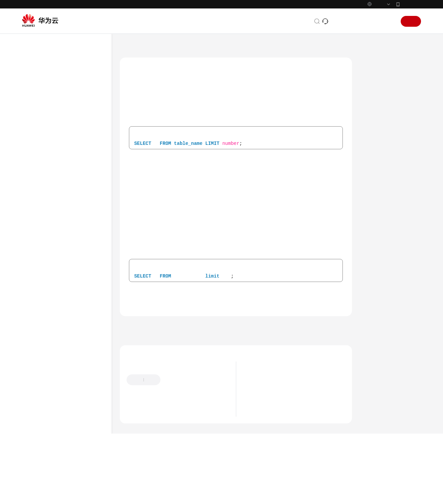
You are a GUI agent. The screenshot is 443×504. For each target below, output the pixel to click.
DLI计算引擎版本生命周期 (277, 425)
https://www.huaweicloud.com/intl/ (143, 7)
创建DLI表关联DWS (75, 157)
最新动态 (259, 405)
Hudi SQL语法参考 (54, 376)
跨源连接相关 (56, 108)
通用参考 (38, 483)
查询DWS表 (68, 181)
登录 (388, 36)
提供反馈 (177, 415)
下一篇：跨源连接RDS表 (321, 362)
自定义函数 (53, 303)
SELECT (50, 327)
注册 (411, 36)
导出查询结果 (56, 96)
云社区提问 (175, 448)
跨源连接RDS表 (64, 193)
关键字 (374, 110)
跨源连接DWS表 (65, 145)
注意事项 (377, 126)
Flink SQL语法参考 (54, 364)
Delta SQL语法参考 (54, 388)
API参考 (37, 401)
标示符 (49, 340)
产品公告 (259, 415)
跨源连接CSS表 (64, 206)
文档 (338, 36)
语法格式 (377, 94)
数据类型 (51, 291)
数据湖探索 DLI (163, 61)
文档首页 (129, 61)
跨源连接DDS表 (64, 230)
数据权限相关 (56, 279)
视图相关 (51, 254)
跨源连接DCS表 (64, 218)
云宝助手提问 (141, 448)
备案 (353, 36)
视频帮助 (38, 450)
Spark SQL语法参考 (207, 61)
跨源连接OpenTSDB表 (71, 133)
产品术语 (38, 495)
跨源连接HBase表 (67, 120)
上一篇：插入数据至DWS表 (154, 362)
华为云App (411, 18)
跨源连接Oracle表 (67, 242)
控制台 (371, 36)
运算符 (49, 352)
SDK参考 (38, 413)
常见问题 (38, 437)
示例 (372, 141)
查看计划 (51, 267)
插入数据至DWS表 (74, 169)
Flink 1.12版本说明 (269, 445)
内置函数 (51, 315)
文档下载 (38, 462)
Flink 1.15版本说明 (269, 435)
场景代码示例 (43, 425)
